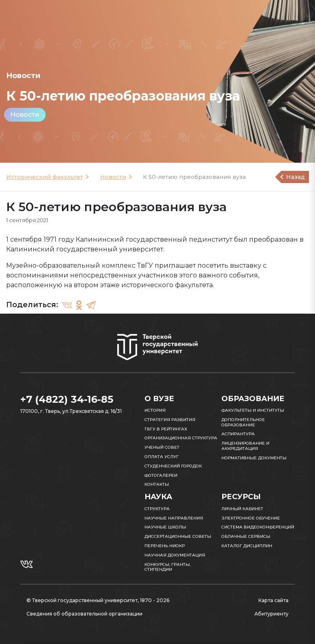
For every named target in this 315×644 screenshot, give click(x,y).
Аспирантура (238, 434)
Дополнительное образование (243, 422)
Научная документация (175, 555)
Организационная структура (181, 438)
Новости (25, 115)
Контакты (157, 484)
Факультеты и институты (253, 410)
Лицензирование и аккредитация (245, 446)
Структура (157, 509)
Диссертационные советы (178, 536)
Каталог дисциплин (247, 546)
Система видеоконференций (258, 527)
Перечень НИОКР (165, 546)
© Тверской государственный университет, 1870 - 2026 (98, 600)
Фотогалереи (161, 475)
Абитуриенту (271, 614)
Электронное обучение (251, 518)
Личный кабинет (242, 509)
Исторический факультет (45, 177)
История (155, 410)
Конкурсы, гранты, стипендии (167, 567)
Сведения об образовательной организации (84, 614)
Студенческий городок (173, 466)
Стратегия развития (170, 420)
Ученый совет (162, 447)
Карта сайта (273, 600)
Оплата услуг (162, 457)
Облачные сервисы (246, 536)
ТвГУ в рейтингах (166, 429)
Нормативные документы (254, 458)
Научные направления (174, 518)
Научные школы (165, 527)
